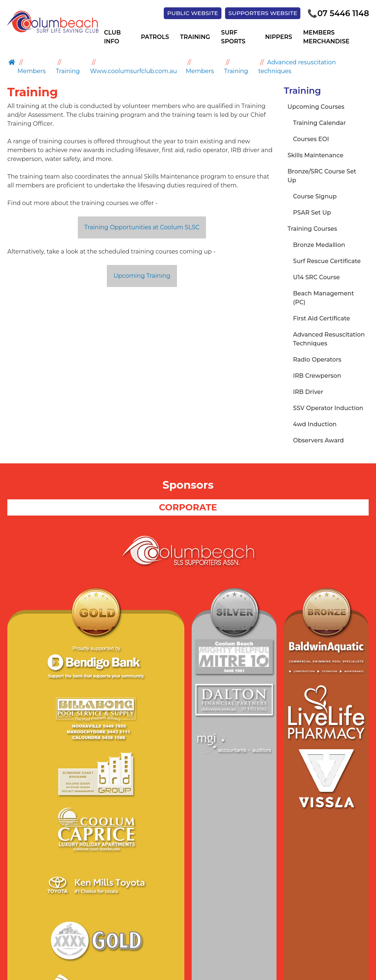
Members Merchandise (326, 38)
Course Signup (315, 197)
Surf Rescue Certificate (327, 261)
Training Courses (312, 229)
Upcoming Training (142, 276)
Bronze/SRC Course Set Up (322, 176)
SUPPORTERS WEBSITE (258, 13)
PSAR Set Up (312, 213)
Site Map (160, 914)
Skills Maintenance (315, 156)
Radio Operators (317, 360)
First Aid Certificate (321, 319)
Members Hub (252, 914)
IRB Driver (308, 392)
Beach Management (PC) (323, 298)
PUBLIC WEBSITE (186, 13)
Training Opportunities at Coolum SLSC (142, 228)
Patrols (155, 38)
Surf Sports (233, 38)
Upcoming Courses (316, 107)
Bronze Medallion (319, 245)
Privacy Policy (123, 914)
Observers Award (319, 441)
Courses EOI (311, 139)
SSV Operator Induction (328, 408)
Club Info (112, 38)
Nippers (279, 38)
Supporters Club (202, 914)
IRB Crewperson (317, 376)
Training (195, 38)
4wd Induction (315, 425)
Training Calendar (319, 123)
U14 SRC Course (316, 278)
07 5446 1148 (337, 14)
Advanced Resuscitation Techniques (329, 339)
